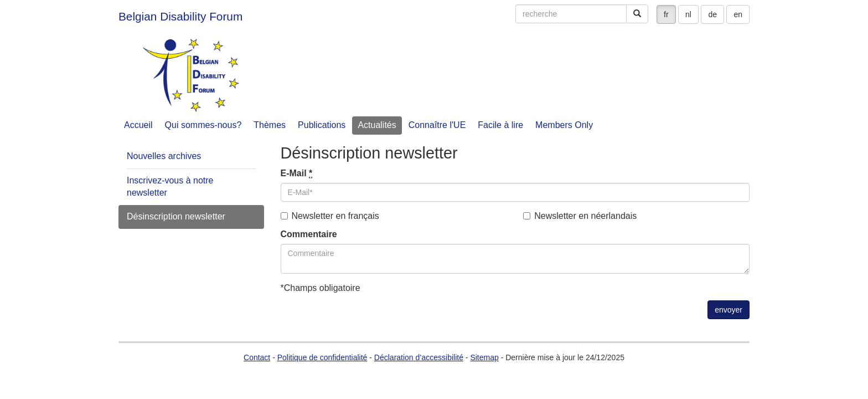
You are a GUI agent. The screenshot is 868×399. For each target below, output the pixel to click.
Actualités (377, 125)
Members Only (564, 125)
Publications (322, 125)
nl (688, 14)
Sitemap (484, 357)
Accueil (138, 125)
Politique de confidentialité (322, 357)
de (712, 14)
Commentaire (309, 234)
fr (666, 14)
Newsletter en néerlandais (580, 216)
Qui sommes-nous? (203, 125)
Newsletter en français (330, 216)
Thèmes (270, 125)
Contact (257, 357)
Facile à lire (500, 125)
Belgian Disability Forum (180, 16)
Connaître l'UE (437, 125)
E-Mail (297, 173)
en (738, 14)
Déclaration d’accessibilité (419, 357)
